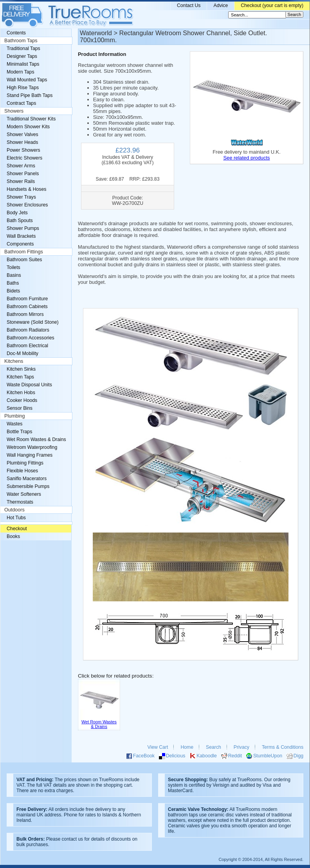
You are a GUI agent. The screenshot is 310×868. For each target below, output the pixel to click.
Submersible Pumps (28, 486)
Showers (14, 111)
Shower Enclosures (27, 205)
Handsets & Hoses (26, 189)
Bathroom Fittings (24, 252)
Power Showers (23, 150)
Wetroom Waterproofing (32, 447)
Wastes (14, 424)
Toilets (14, 267)
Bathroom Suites (24, 260)
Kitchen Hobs (21, 393)
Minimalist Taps (23, 64)
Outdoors (14, 510)
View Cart (158, 747)
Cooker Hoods (22, 400)
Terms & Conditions (283, 747)
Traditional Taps (23, 48)
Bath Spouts (20, 221)
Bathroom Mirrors (25, 314)
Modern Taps (21, 72)
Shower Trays (21, 197)
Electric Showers (24, 158)
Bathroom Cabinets (27, 307)
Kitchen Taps (20, 377)
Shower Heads (22, 142)
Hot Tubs (16, 518)
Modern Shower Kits (28, 127)
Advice (221, 5)
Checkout (17, 529)
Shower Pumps (23, 228)
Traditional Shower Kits (31, 119)
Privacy (242, 747)
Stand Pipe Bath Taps (30, 95)
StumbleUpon (268, 756)
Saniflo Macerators (27, 479)
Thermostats (20, 502)
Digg (298, 756)
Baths (13, 283)
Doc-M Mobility (23, 353)
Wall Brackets (21, 236)
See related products (246, 158)
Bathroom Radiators (28, 330)
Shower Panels (23, 174)
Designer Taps (22, 56)
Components (20, 244)
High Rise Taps (23, 88)
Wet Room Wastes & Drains (36, 439)
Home (187, 747)
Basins (14, 275)
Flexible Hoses (22, 471)
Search (214, 747)
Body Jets (17, 213)
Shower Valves (23, 135)
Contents (16, 33)
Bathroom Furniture (27, 299)
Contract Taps (21, 103)
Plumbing (15, 416)
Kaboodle (207, 756)
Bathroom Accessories (31, 338)
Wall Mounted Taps (27, 80)
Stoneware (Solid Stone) (33, 322)
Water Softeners (24, 494)
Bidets (13, 291)
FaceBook (144, 756)
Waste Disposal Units (29, 385)
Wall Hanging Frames (30, 455)
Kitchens (14, 361)
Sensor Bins (20, 408)
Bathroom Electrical (27, 346)
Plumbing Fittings (25, 463)
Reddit (235, 756)
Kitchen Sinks (21, 369)
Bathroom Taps (21, 41)
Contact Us (189, 5)
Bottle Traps (19, 432)
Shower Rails (21, 181)
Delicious (176, 756)
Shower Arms (21, 166)
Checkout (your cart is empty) (272, 5)
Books (13, 536)
